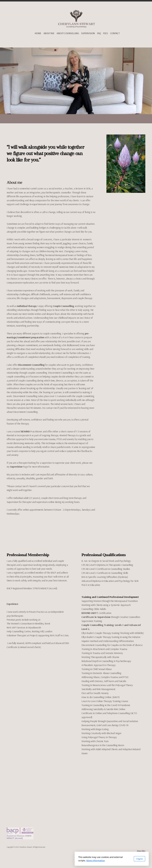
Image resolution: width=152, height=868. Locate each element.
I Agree (104, 859)
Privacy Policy (141, 851)
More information (60, 860)
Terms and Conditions (138, 853)
